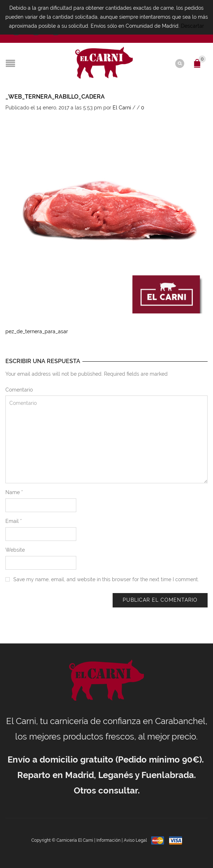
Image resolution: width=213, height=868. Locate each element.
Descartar (192, 26)
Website (15, 550)
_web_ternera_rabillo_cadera (55, 97)
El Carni (122, 108)
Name (14, 492)
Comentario (19, 390)
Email (14, 521)
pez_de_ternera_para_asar (37, 331)
